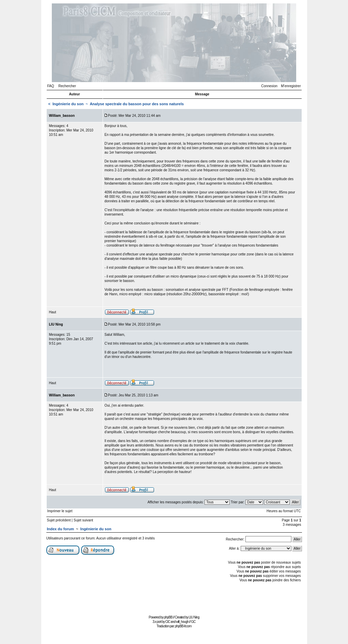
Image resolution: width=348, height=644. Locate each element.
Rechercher (67, 86)
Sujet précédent (59, 520)
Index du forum (60, 529)
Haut (53, 312)
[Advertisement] (174, 598)
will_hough (182, 622)
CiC (168, 622)
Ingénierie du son (68, 104)
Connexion (269, 86)
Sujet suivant (83, 520)
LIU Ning (194, 617)
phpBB (168, 617)
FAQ (51, 86)
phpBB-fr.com (183, 626)
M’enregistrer (291, 86)
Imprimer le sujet (60, 511)
